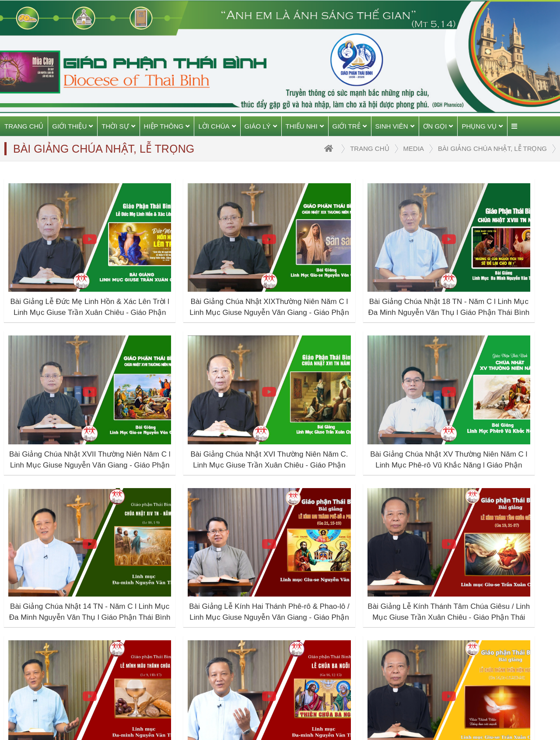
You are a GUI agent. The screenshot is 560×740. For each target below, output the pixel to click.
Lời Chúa (217, 126)
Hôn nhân (308, 598)
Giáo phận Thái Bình (443, 598)
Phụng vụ (482, 126)
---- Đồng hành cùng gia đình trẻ (338, 684)
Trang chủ (24, 126)
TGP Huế (426, 638)
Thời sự (118, 126)
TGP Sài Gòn (432, 658)
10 (360, 546)
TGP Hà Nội (430, 618)
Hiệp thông (167, 126)
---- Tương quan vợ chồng (334, 638)
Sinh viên (395, 126)
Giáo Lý (261, 126)
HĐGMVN (427, 678)
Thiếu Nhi (305, 126)
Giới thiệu (72, 126)
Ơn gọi (438, 126)
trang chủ (369, 148)
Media (414, 148)
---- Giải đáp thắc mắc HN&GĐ (341, 658)
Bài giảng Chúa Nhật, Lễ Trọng (492, 148)
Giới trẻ (350, 126)
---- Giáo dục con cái (325, 618)
